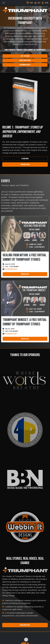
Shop (30, 3)
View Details (25, 274)
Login (45, 3)
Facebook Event (11, 269)
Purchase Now (25, 164)
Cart (37, 3)
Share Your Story (25, 60)
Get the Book (25, 56)
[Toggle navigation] (4, 3)
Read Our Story (25, 625)
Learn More (25, 159)
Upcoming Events (25, 65)
